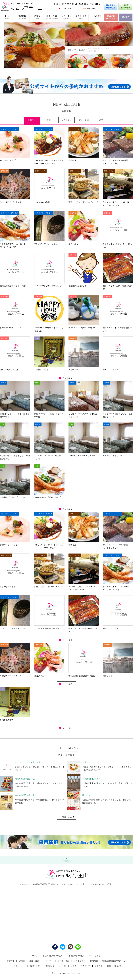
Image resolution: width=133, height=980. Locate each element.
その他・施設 (64, 961)
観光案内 (50, 966)
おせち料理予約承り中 (25, 795)
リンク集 (62, 966)
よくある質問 (80, 961)
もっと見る (66, 378)
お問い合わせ (94, 956)
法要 (101, 120)
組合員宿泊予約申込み (52, 956)
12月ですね (87, 762)
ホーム (35, 956)
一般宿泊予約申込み (75, 956)
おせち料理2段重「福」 (25, 779)
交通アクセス (36, 966)
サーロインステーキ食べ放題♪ (28, 762)
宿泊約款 (99, 966)
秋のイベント (88, 795)
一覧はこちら (66, 817)
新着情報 (11, 961)
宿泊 (49, 120)
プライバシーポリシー (81, 966)
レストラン (66, 120)
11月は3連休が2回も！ (92, 779)
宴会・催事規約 (114, 966)
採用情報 (94, 961)
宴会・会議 (84, 120)
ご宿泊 (22, 961)
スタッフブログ (19, 966)
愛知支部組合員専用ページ (114, 961)
